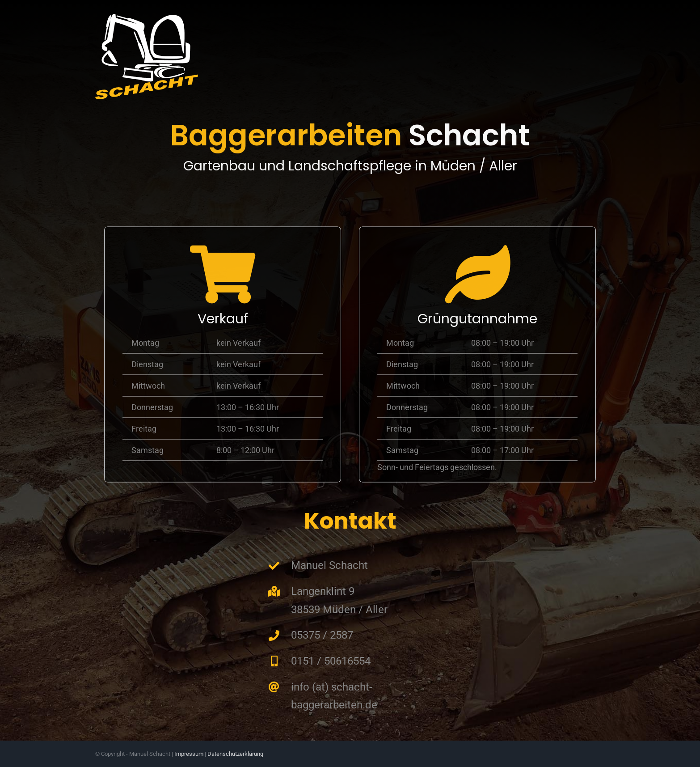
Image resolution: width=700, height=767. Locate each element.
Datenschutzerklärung (235, 754)
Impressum (189, 754)
